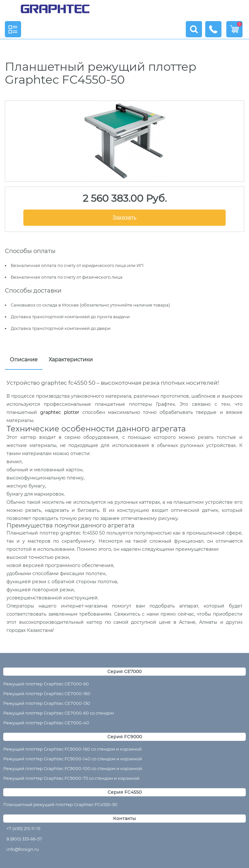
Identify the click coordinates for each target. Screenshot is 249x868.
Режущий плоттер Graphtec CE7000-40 (46, 723)
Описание (24, 360)
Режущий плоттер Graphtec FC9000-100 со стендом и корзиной (73, 768)
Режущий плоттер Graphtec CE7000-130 (47, 703)
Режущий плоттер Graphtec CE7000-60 (46, 684)
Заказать (124, 218)
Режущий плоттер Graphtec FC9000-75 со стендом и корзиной (71, 778)
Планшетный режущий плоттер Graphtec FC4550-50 (60, 804)
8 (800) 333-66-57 (24, 839)
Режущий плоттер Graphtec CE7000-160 (47, 693)
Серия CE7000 (124, 671)
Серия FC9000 (125, 737)
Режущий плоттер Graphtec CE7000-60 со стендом (59, 713)
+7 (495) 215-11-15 (23, 828)
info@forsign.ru (23, 849)
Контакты (124, 818)
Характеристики (71, 360)
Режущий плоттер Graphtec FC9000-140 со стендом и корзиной (73, 759)
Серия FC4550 (125, 792)
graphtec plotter (60, 412)
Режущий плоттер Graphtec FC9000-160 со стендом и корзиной (72, 749)
